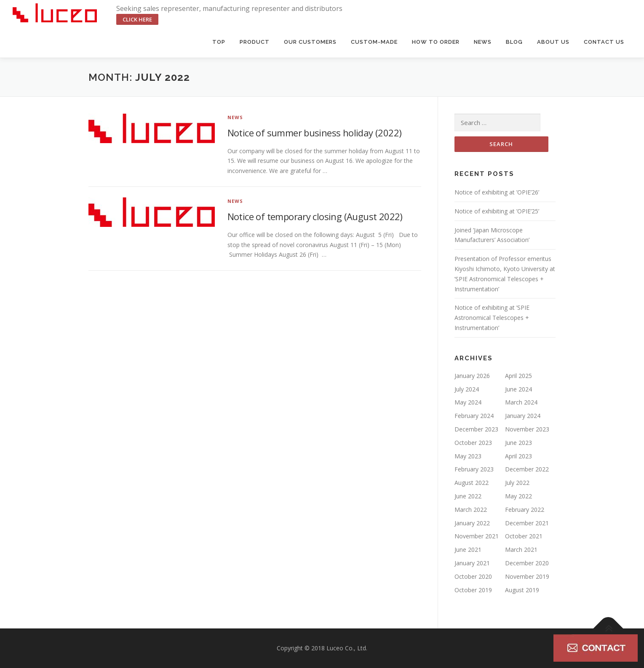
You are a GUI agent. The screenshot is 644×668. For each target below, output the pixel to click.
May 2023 (468, 456)
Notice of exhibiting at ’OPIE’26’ (497, 192)
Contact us (604, 42)
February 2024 (474, 416)
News (483, 42)
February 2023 (474, 469)
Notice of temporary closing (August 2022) (315, 216)
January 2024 (523, 416)
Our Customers (310, 42)
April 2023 (518, 456)
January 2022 (472, 523)
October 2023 (473, 443)
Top (219, 42)
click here (137, 19)
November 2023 (527, 429)
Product (255, 42)
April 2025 (518, 376)
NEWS (235, 117)
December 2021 (527, 523)
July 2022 (517, 483)
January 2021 (472, 563)
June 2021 (468, 550)
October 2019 (473, 590)
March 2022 (471, 510)
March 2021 (521, 550)
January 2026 (472, 376)
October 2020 (473, 576)
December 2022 (527, 469)
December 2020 (527, 563)
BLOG (514, 42)
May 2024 (468, 402)
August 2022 (472, 483)
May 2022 (518, 496)
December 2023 (476, 429)
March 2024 (521, 402)
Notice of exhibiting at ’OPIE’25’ (497, 211)
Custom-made (374, 42)
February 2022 (525, 510)
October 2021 (524, 536)
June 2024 (518, 389)
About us (553, 42)
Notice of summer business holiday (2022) (315, 133)
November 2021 (477, 536)
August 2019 (522, 590)
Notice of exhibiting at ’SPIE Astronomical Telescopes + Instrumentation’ (492, 318)
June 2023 (518, 443)
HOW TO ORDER (436, 42)
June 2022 (468, 496)
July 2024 (467, 389)
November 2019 (527, 576)
